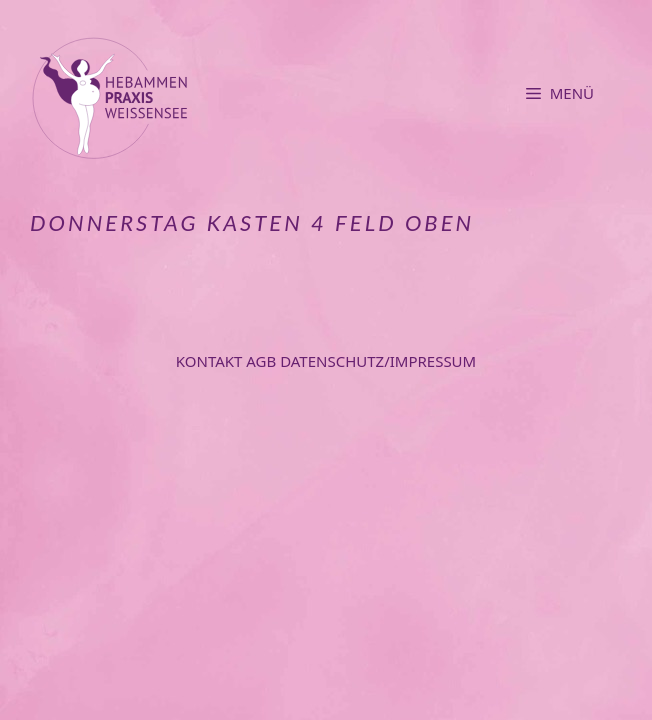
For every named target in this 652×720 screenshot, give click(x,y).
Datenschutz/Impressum (378, 361)
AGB (263, 361)
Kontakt (211, 361)
